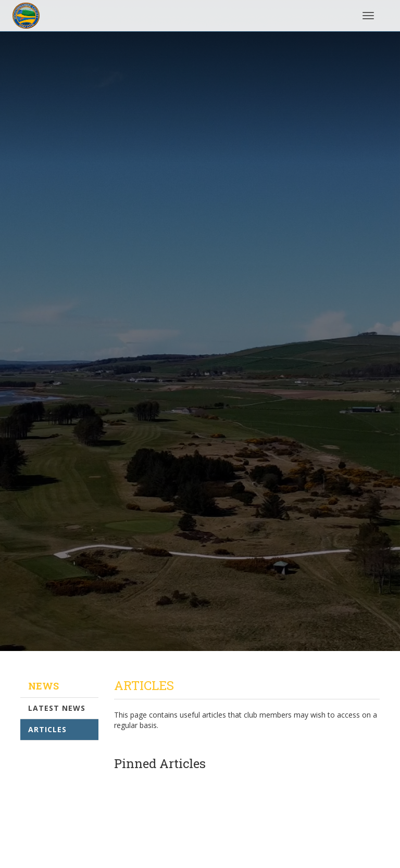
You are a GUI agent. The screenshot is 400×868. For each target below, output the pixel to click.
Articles (47, 729)
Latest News (57, 708)
